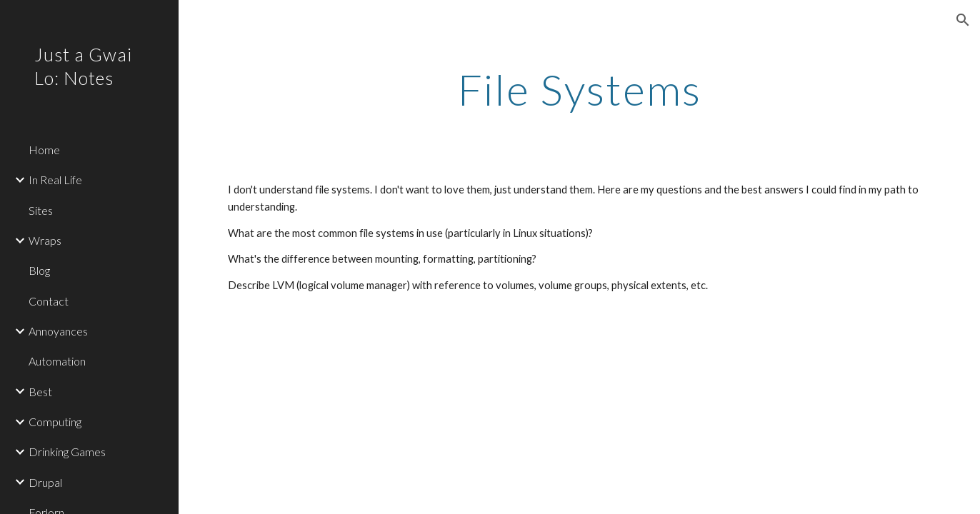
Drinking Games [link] (67, 452)
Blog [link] (39, 270)
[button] (963, 20)
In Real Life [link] (55, 180)
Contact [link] (49, 301)
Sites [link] (41, 210)
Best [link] (40, 392)
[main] (579, 89)
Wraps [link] (45, 240)
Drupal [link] (45, 482)
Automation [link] (57, 361)
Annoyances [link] (58, 331)
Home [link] (44, 150)
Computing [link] (55, 422)
